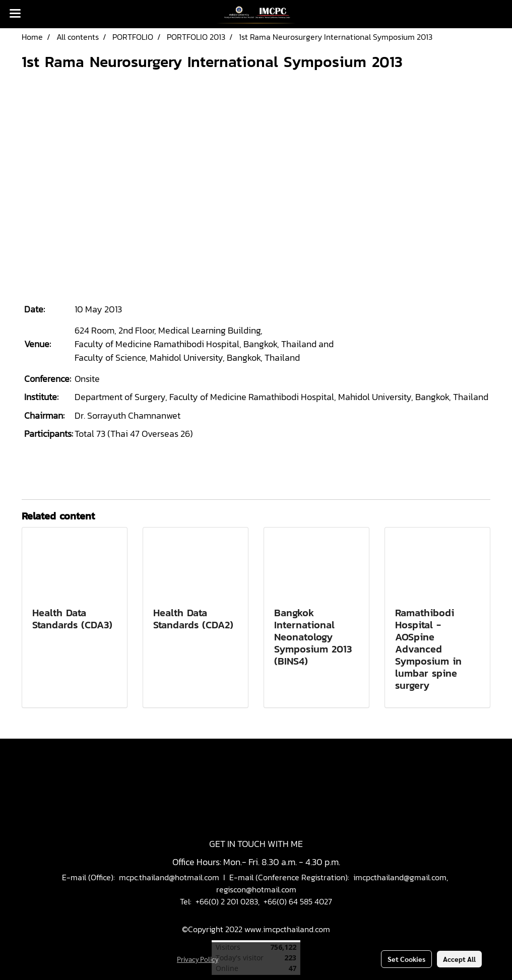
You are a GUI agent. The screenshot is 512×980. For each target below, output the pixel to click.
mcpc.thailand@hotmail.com (169, 877)
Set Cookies (406, 959)
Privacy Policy (198, 959)
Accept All (459, 959)
